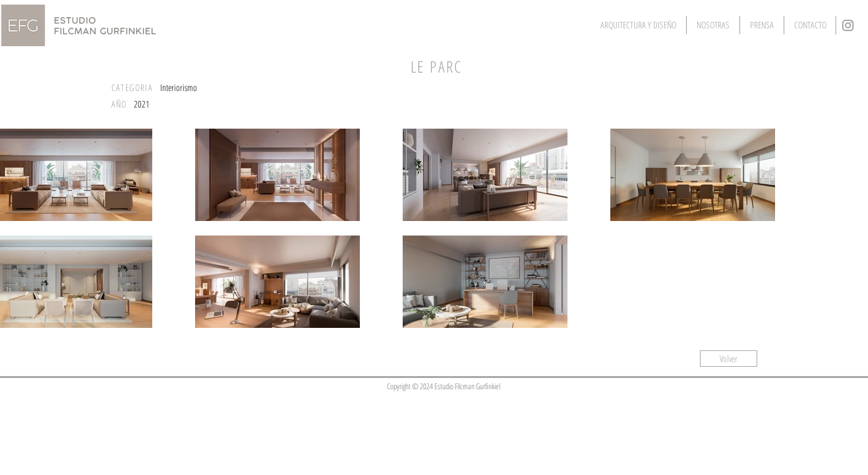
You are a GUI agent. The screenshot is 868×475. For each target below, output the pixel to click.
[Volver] (729, 359)
